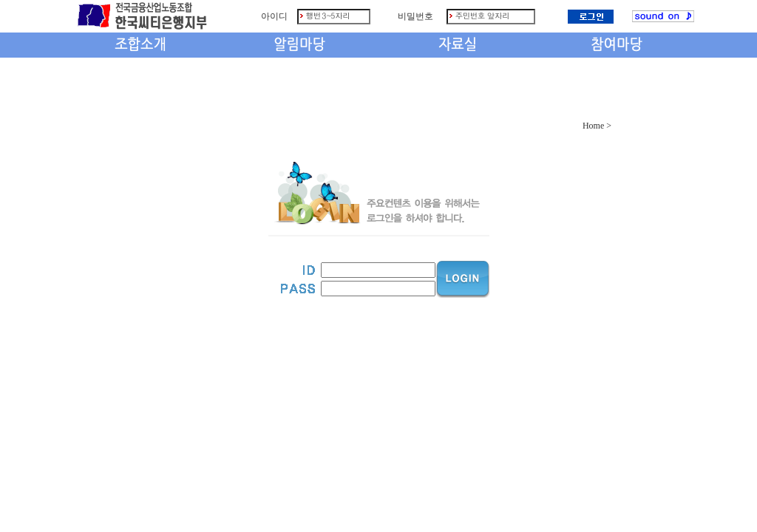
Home (593, 126)
